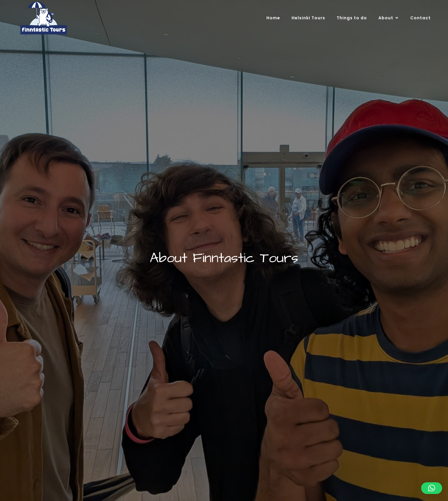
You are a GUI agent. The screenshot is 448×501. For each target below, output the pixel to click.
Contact (421, 18)
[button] (432, 488)
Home (273, 18)
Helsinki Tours (308, 18)
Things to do (352, 18)
